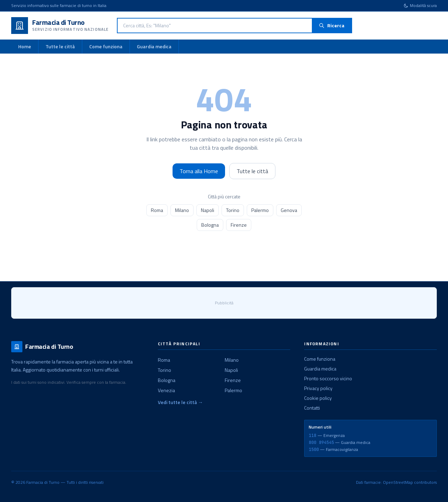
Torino (233, 210)
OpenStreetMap (398, 482)
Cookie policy (318, 398)
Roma (157, 210)
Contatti (312, 408)
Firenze (239, 225)
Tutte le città (60, 46)
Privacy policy (318, 388)
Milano (182, 210)
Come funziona (106, 46)
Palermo (260, 210)
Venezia (166, 390)
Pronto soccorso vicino (328, 378)
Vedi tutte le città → (180, 402)
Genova (289, 210)
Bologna (210, 225)
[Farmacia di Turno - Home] (60, 26)
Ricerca (332, 25)
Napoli (208, 210)
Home (25, 46)
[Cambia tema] (420, 6)
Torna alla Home (199, 171)
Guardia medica (154, 46)
